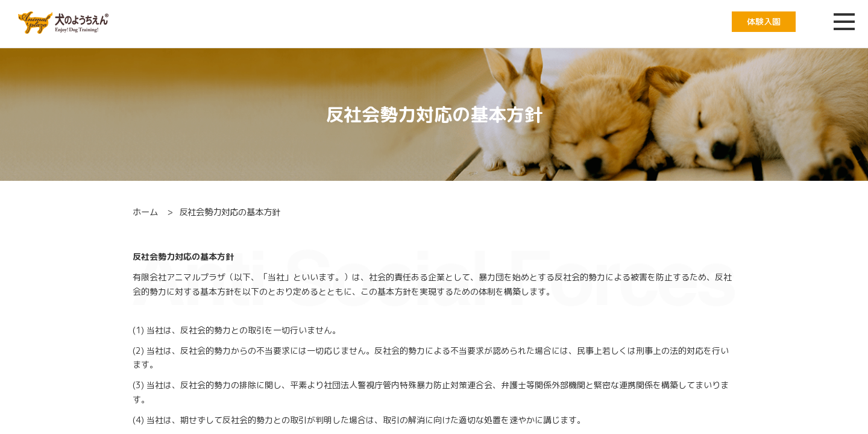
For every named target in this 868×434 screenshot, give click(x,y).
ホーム (145, 212)
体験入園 (764, 21)
